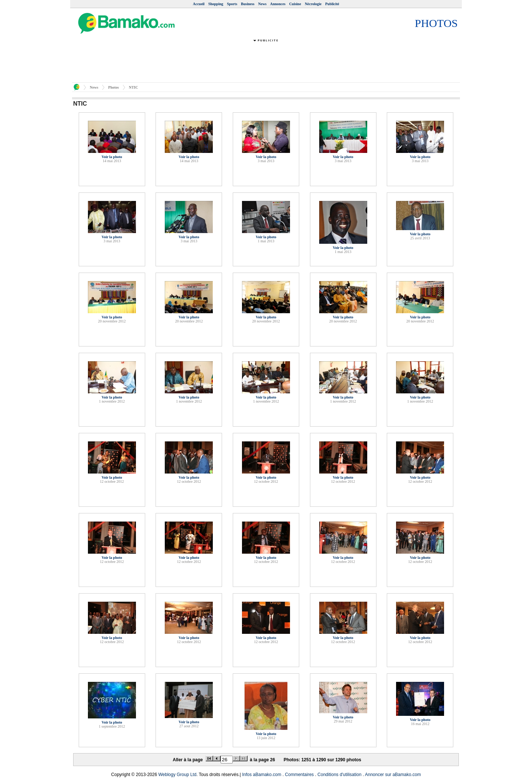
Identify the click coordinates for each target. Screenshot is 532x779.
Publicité (332, 4)
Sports (232, 4)
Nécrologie (313, 4)
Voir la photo (112, 157)
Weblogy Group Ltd (177, 775)
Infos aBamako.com (262, 775)
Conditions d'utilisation (339, 775)
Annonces (278, 4)
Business (248, 4)
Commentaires (299, 775)
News (262, 4)
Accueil (199, 4)
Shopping (216, 4)
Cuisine (295, 4)
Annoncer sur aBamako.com (393, 775)
